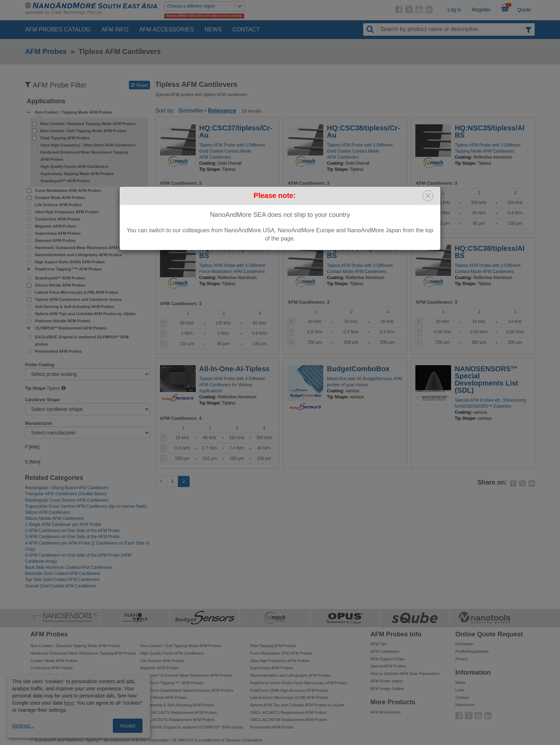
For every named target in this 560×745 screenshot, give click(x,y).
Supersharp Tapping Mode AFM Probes (77, 174)
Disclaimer (464, 644)
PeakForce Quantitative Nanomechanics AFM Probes (186, 690)
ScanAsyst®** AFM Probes (65, 181)
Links (460, 690)
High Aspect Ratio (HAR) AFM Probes (70, 262)
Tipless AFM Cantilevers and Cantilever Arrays (78, 299)
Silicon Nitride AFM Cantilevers (54, 518)
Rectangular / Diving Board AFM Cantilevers (67, 488)
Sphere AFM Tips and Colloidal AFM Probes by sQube (85, 314)
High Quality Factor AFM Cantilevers (74, 167)
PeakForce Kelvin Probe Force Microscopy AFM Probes (299, 683)
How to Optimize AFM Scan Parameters (405, 674)
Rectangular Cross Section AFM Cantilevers (67, 500)
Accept (128, 726)
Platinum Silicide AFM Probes (63, 321)
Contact (246, 29)
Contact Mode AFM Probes (60, 198)
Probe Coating (40, 365)
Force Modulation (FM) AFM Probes (68, 190)
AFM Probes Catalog (58, 29)
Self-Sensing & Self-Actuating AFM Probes (75, 307)
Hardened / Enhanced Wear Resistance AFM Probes (83, 248)
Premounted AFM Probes (58, 351)
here (69, 703)
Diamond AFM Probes (55, 240)
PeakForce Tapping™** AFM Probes (172, 683)
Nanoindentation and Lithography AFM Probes (78, 255)
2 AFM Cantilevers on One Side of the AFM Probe (72, 531)
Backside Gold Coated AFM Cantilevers (63, 573)
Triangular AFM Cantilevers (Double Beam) (66, 494)
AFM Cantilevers (385, 651)
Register (481, 10)
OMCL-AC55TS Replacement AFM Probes (177, 720)
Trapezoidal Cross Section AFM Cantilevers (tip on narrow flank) (86, 506)
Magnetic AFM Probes (56, 226)
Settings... (23, 726)
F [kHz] (32, 447)
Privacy (462, 659)
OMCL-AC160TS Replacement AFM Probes (178, 712)
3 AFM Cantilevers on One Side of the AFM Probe (72, 537)
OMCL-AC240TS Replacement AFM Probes (288, 712)
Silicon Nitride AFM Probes (60, 285)
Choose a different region (206, 6)
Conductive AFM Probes (58, 219)
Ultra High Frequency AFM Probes (67, 212)
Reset (139, 85)
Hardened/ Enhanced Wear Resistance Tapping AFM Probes (84, 156)
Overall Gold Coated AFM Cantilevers (61, 586)
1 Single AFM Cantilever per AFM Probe (63, 525)
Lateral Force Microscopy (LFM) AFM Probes (77, 292)
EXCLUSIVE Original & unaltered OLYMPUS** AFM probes (82, 341)
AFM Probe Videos (387, 681)
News (213, 29)
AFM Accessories (167, 29)
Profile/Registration (472, 651)
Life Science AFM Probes (58, 205)
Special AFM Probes (388, 666)
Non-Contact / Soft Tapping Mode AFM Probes (83, 131)
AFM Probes (46, 51)
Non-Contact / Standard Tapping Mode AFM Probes (88, 124)
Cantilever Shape (42, 400)
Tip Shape (35, 388)
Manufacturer (39, 423)
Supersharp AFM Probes (58, 233)
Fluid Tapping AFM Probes (65, 138)
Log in (454, 10)
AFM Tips (379, 644)
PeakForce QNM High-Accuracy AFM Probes (289, 690)
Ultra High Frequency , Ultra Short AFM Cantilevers (88, 145)
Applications (46, 101)
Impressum (465, 705)
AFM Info (115, 29)
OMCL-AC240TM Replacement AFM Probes (289, 720)
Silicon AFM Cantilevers (48, 512)
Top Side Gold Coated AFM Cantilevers (62, 580)
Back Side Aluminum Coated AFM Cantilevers (68, 567)
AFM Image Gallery (387, 689)
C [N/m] (33, 462)
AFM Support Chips (387, 659)
